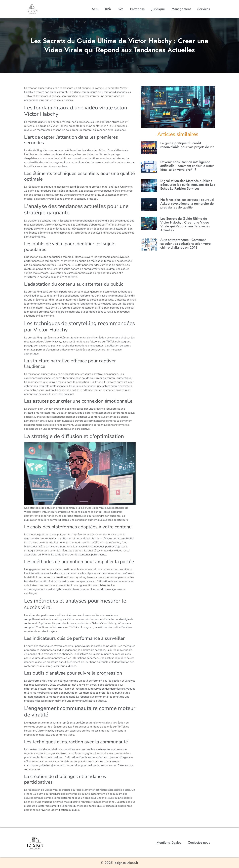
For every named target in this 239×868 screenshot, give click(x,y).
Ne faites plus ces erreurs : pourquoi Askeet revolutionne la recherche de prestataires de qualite (187, 204)
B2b (108, 9)
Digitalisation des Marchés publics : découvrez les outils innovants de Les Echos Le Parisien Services (188, 185)
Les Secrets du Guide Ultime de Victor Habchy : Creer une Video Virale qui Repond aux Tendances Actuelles (185, 224)
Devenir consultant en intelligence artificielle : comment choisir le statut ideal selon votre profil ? (187, 166)
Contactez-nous (199, 843)
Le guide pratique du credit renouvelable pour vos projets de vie (187, 145)
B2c (121, 9)
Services (204, 9)
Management (181, 9)
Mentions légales (169, 843)
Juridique (158, 9)
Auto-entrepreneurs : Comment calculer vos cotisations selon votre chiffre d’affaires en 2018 (186, 244)
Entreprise (137, 9)
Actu (95, 9)
